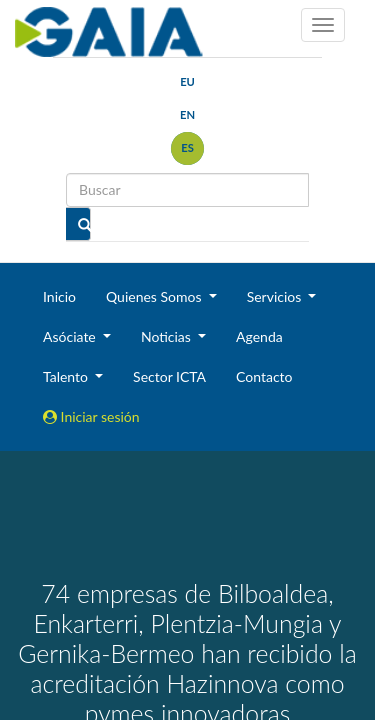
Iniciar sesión (91, 416)
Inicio (59, 296)
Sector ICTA (169, 376)
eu (187, 81)
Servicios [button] (276, 296)
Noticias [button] (168, 336)
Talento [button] (67, 376)
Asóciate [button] (71, 336)
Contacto (264, 376)
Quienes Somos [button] (155, 296)
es (187, 147)
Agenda (259, 336)
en (187, 114)
